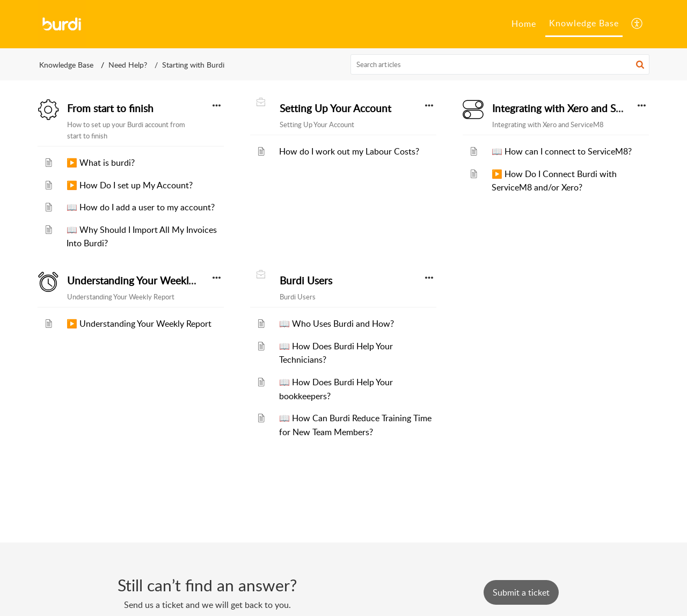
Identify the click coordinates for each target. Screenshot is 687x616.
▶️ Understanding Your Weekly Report (139, 324)
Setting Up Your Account (335, 108)
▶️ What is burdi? (101, 163)
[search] (500, 64)
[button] (637, 24)
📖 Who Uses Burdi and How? (337, 324)
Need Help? (128, 65)
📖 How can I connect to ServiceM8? (562, 151)
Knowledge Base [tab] (584, 23)
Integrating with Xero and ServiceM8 (575, 108)
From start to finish (110, 108)
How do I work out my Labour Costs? (349, 151)
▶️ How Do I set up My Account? (130, 185)
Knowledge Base (66, 65)
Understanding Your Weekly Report (147, 281)
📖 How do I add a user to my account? (141, 207)
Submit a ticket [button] (521, 592)
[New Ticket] (521, 592)
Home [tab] (524, 24)
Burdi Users (306, 281)
